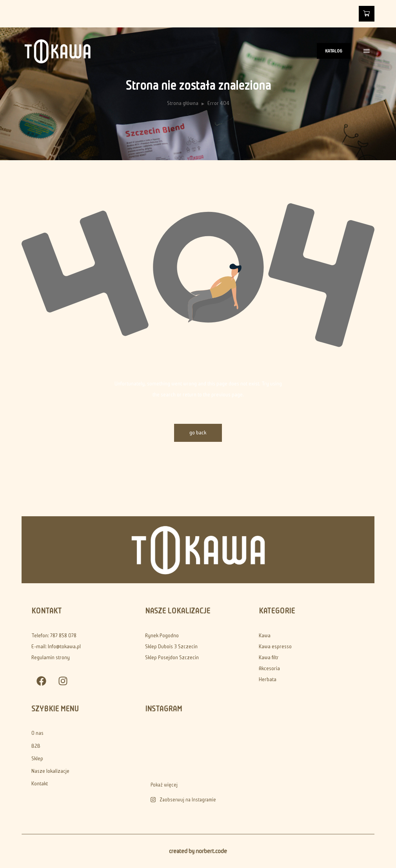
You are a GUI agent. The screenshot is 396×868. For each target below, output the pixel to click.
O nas (37, 733)
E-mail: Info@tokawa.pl (56, 646)
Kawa (265, 636)
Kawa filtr (269, 657)
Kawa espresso (275, 646)
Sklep (37, 759)
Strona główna (183, 103)
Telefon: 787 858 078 (54, 636)
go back (198, 433)
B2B (36, 746)
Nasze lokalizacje (50, 771)
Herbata (268, 679)
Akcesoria (269, 668)
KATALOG (334, 51)
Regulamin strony (51, 657)
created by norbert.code (198, 851)
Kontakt (40, 784)
